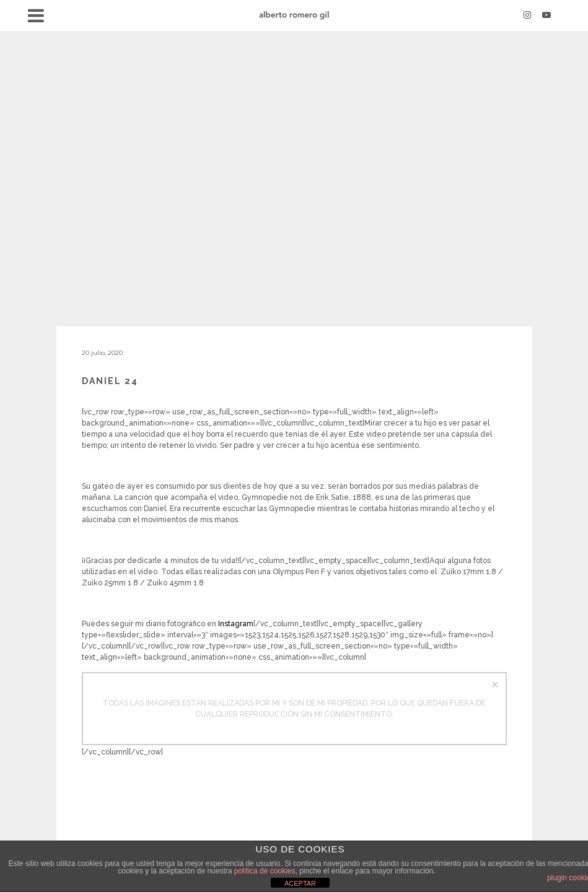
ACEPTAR (300, 883)
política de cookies (265, 871)
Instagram (236, 624)
